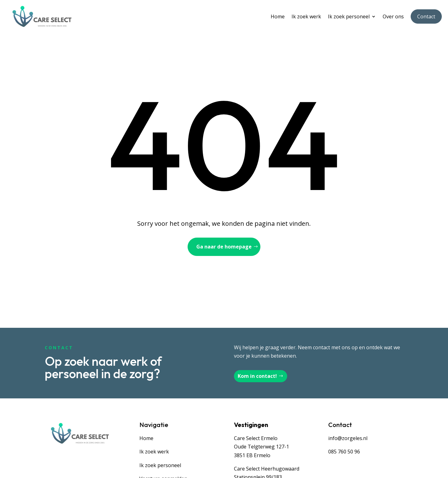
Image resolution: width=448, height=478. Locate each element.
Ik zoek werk (306, 16)
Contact (426, 16)
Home (278, 16)
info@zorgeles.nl (348, 438)
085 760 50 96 (344, 452)
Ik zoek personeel (349, 16)
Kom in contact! (257, 376)
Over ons (393, 16)
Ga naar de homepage (224, 247)
